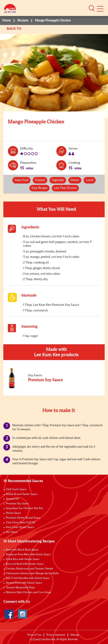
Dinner (75, 180)
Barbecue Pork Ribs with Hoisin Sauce (28, 555)
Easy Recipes (39, 188)
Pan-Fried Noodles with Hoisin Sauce (28, 578)
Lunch (90, 180)
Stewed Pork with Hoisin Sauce (24, 583)
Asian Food (21, 180)
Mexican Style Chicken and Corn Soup (28, 592)
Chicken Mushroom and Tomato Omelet (29, 569)
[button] (92, 8)
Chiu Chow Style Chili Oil (21, 523)
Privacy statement (56, 635)
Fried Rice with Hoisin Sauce (23, 559)
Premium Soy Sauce (17, 504)
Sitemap (75, 635)
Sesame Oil (12, 499)
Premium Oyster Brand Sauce (23, 518)
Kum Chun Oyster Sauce (20, 527)
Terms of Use (34, 635)
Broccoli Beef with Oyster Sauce (25, 564)
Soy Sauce (12, 532)
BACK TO (14, 29)
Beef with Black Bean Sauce (22, 550)
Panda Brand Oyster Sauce (22, 494)
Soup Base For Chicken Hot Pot (24, 508)
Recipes (23, 20)
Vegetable (58, 180)
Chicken (40, 180)
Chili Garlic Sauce (16, 490)
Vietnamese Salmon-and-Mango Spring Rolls (32, 574)
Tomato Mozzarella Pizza (20, 588)
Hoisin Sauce (13, 513)
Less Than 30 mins (65, 188)
